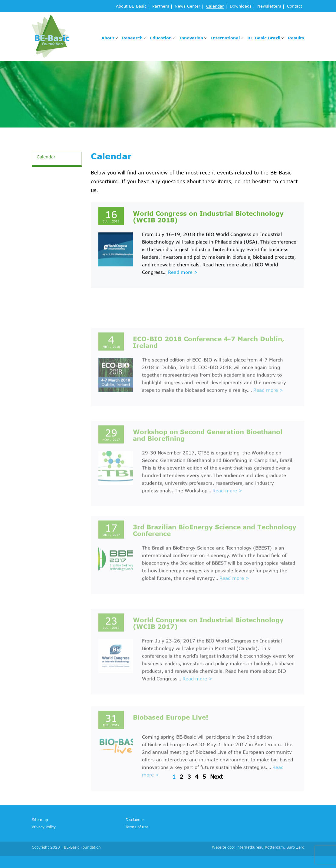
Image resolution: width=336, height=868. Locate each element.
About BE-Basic (131, 7)
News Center (188, 7)
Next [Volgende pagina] (216, 777)
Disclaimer (135, 820)
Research (132, 38)
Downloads (241, 7)
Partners (161, 7)
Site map (40, 820)
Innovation (191, 38)
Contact (295, 7)
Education (161, 38)
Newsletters (269, 7)
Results (296, 38)
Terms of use (137, 827)
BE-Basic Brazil (264, 38)
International (225, 38)
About (108, 38)
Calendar (215, 7)
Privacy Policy (44, 827)
